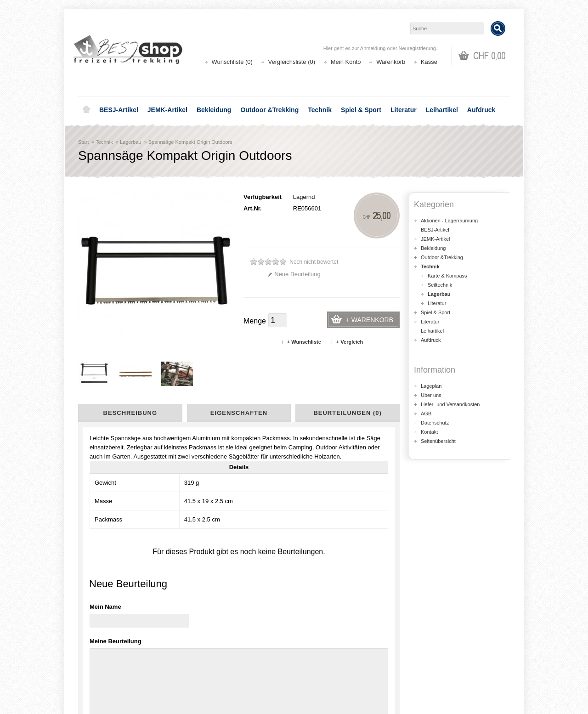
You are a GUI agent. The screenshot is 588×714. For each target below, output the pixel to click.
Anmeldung (373, 48)
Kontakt (429, 432)
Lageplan (431, 386)
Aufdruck (481, 110)
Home (86, 110)
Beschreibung (130, 413)
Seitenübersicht (438, 441)
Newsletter (319, 675)
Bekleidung (214, 110)
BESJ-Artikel (119, 110)
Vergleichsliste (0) (292, 62)
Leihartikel (442, 110)
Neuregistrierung (417, 48)
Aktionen (207, 647)
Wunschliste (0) (232, 62)
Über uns (431, 395)
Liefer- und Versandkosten (450, 404)
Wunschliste (322, 666)
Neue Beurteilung (294, 274)
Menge (255, 321)
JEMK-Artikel (167, 110)
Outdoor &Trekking (269, 110)
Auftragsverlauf (325, 656)
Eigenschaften (239, 413)
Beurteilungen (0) (347, 413)
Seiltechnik (440, 285)
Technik (320, 110)
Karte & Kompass (447, 276)
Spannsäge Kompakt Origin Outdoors (190, 142)
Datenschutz (435, 423)
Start (83, 142)
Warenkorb (391, 62)
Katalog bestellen (439, 656)
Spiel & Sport (361, 110)
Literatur (404, 110)
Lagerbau (131, 142)
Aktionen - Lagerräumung (449, 221)
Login (313, 647)
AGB (426, 414)
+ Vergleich (346, 342)
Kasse (429, 62)
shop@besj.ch (262, 569)
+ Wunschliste (301, 342)
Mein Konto (346, 62)
